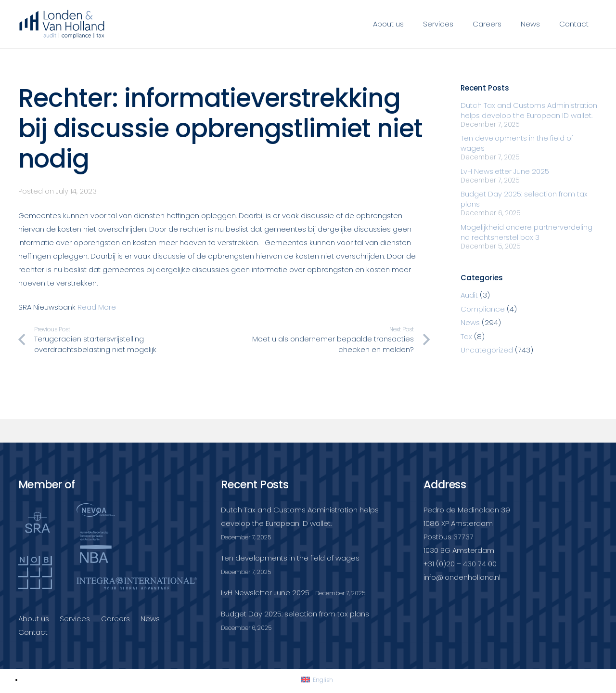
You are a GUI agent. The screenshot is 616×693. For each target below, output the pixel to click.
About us (34, 619)
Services (75, 619)
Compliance (483, 309)
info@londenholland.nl (462, 577)
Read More (97, 307)
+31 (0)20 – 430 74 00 (460, 564)
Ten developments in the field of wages (290, 558)
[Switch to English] (317, 680)
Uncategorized (487, 350)
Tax (466, 336)
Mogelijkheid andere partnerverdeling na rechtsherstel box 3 (526, 232)
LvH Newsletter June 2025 (505, 171)
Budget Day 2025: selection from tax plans (295, 614)
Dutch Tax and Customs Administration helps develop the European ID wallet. (529, 110)
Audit (469, 295)
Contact (33, 632)
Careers (115, 619)
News (470, 322)
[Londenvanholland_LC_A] (62, 24)
